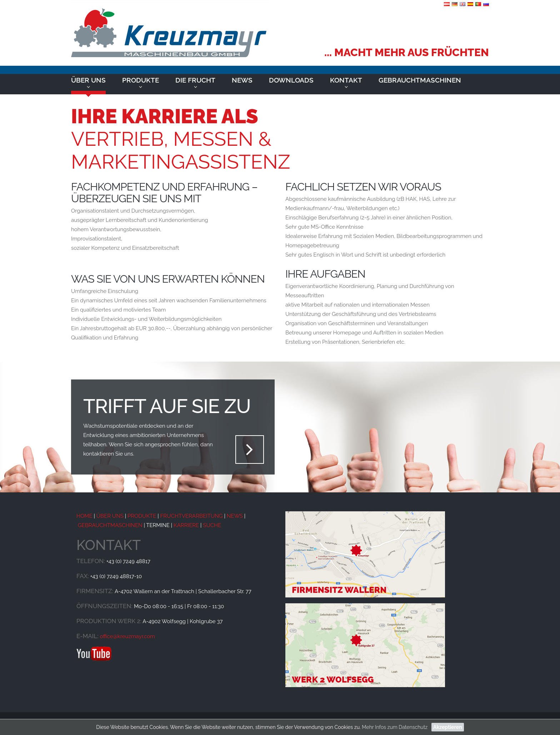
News (242, 80)
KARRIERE (186, 525)
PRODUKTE (142, 516)
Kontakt (346, 80)
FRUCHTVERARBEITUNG (191, 516)
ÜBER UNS (109, 516)
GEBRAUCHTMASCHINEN (110, 525)
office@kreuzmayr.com (127, 636)
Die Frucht (195, 80)
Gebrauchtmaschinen (420, 80)
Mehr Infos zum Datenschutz (395, 727)
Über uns (88, 80)
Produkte (141, 80)
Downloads (291, 80)
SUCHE (212, 525)
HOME (84, 516)
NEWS (235, 516)
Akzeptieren (448, 727)
